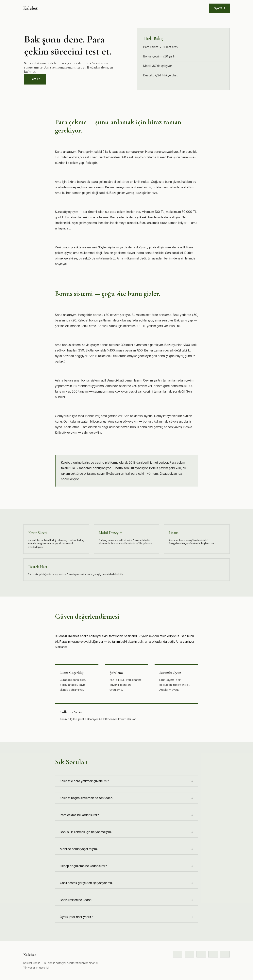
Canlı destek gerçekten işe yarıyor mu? (126, 883)
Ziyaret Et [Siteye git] (219, 8)
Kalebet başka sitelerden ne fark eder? (126, 798)
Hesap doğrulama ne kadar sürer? (126, 866)
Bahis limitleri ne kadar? (126, 900)
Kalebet (31, 8)
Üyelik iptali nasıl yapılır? (126, 917)
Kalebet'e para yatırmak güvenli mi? (126, 781)
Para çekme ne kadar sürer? (126, 815)
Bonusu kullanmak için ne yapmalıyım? (126, 832)
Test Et (35, 79)
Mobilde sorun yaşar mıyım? (126, 849)
